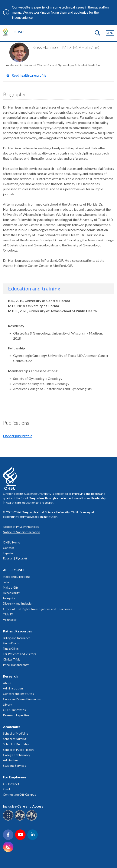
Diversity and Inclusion (18, 603)
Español (8, 553)
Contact (9, 548)
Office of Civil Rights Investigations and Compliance (38, 609)
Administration (13, 688)
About (7, 683)
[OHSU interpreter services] (32, 820)
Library (7, 704)
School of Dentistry (16, 744)
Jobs (6, 582)
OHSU (19, 32)
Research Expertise (16, 715)
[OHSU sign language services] (21, 820)
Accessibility (11, 593)
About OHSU (13, 570)
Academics (12, 727)
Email (6, 789)
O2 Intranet (11, 784)
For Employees (15, 777)
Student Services (14, 766)
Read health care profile (29, 75)
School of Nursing (15, 739)
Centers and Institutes (18, 694)
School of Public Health (18, 750)
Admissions (11, 760)
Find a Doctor (12, 643)
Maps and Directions (17, 577)
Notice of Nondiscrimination (22, 532)
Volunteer (10, 620)
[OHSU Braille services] (9, 820)
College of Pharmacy (17, 755)
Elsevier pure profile (18, 436)
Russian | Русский (15, 558)
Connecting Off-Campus (19, 794)
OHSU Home (12, 542)
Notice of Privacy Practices (21, 527)
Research (10, 676)
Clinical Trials (12, 659)
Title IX (8, 614)
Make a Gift (11, 587)
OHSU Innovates (14, 710)
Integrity (9, 598)
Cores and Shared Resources (22, 699)
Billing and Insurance (17, 638)
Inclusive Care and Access (23, 806)
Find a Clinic (11, 648)
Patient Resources (17, 631)
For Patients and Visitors (19, 654)
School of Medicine (16, 733)
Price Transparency (16, 665)
